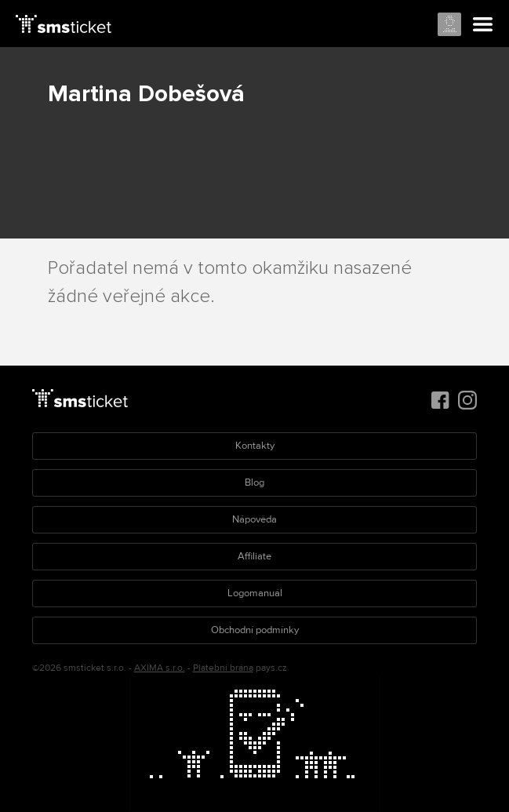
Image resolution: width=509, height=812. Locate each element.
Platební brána (223, 668)
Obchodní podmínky (255, 630)
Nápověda (254, 519)
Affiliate (254, 556)
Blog (254, 482)
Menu (483, 25)
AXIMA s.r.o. (160, 668)
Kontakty (255, 446)
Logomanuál (255, 593)
